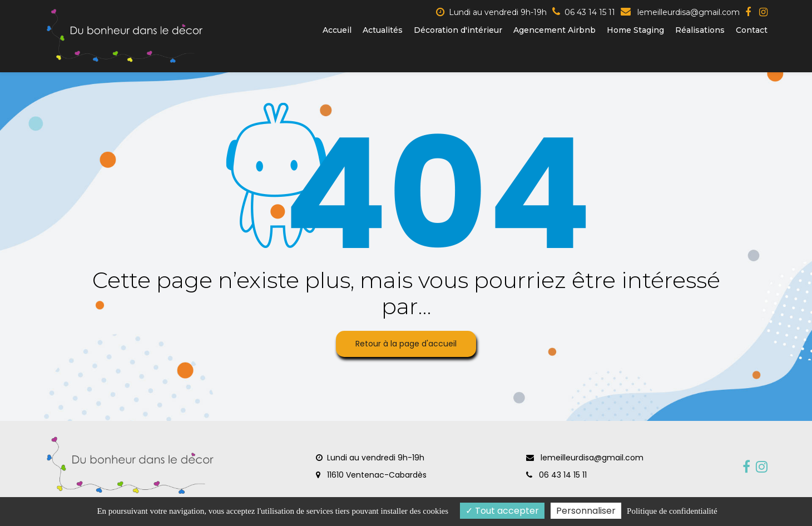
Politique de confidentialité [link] (672, 511)
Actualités (383, 30)
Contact (752, 30)
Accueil (337, 30)
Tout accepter (502, 511)
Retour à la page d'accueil (406, 344)
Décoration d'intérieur (458, 30)
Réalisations (700, 30)
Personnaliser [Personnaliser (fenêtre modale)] (586, 511)
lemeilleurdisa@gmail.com (680, 12)
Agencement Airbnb (554, 30)
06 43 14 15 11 (556, 475)
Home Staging (635, 30)
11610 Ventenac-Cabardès (371, 475)
